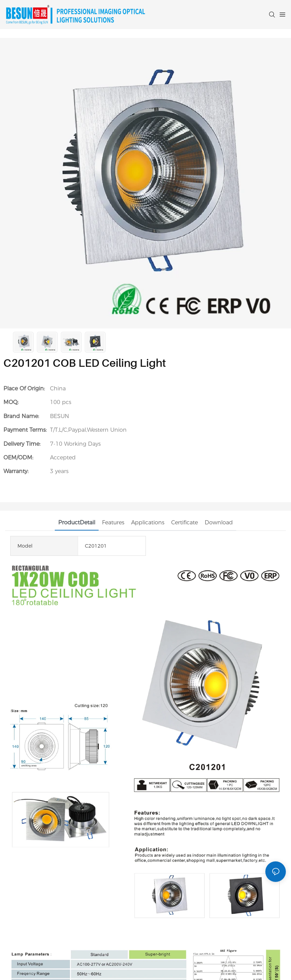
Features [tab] (113, 522)
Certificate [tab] (185, 522)
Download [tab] (219, 522)
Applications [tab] (148, 522)
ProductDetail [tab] (77, 522)
